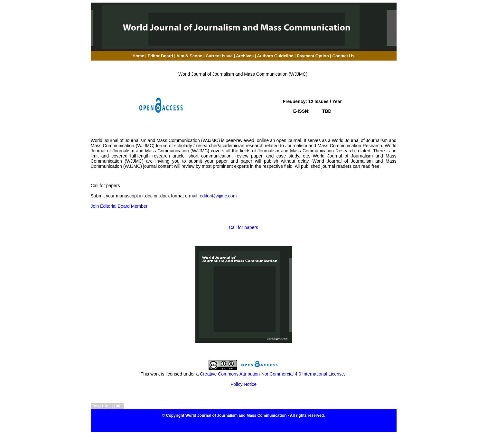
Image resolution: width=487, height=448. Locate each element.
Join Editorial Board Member (119, 206)
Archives (245, 56)
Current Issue (219, 56)
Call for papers (243, 227)
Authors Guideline (275, 56)
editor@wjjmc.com (218, 196)
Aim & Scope (190, 56)
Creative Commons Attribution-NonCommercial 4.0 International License (272, 374)
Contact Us (344, 56)
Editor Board (160, 56)
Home (138, 56)
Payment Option (313, 56)
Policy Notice (243, 384)
